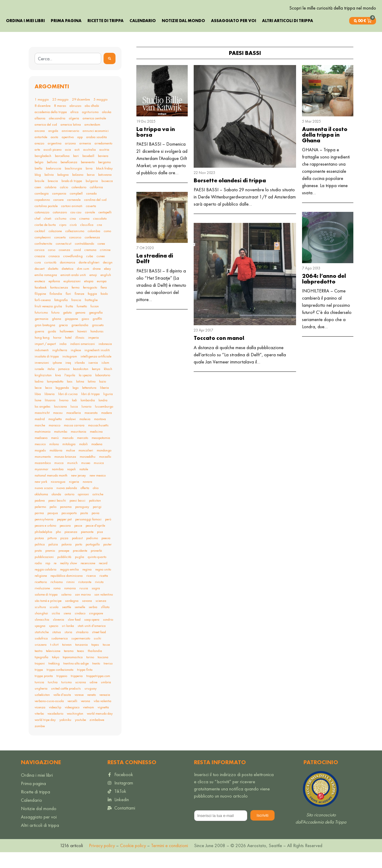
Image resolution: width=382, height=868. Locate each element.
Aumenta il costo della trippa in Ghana (325, 151)
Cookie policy (132, 861)
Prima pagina (66, 36)
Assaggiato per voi (234, 36)
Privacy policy (102, 861)
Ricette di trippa (105, 36)
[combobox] (68, 74)
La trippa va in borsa (156, 148)
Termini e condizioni (170, 861)
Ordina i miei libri (25, 36)
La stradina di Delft (155, 275)
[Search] (110, 74)
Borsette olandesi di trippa (230, 196)
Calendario (143, 36)
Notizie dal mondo (183, 36)
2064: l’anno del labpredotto (324, 295)
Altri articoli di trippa (288, 36)
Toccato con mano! (219, 354)
